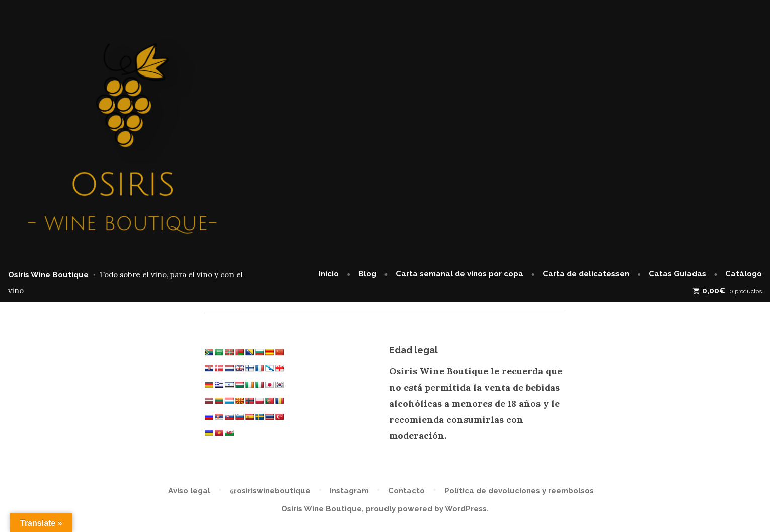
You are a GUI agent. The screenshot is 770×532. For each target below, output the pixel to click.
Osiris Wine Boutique (48, 275)
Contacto (406, 491)
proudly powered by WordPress (426, 509)
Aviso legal (189, 491)
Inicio (329, 274)
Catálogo (744, 274)
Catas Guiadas (677, 274)
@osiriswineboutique (270, 491)
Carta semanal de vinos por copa (459, 274)
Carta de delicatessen (586, 274)
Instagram (349, 491)
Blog (367, 274)
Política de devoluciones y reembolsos (519, 491)
